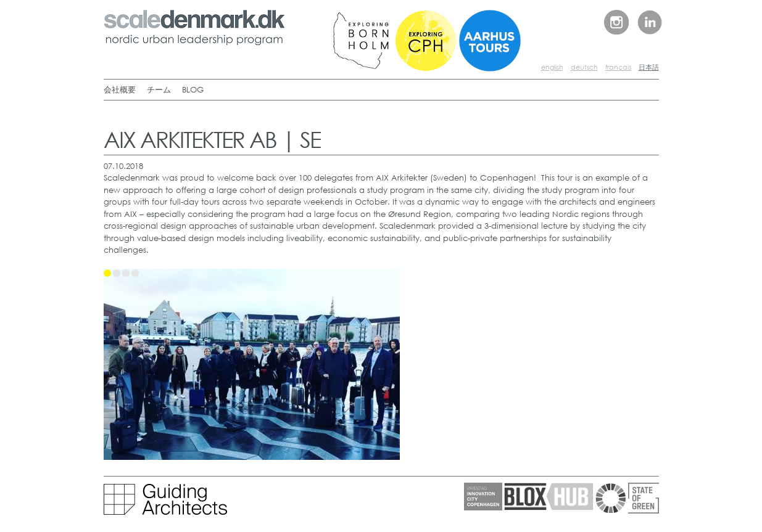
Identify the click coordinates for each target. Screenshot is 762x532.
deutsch (584, 67)
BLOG (193, 90)
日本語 (649, 67)
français (618, 67)
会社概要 (120, 90)
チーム (159, 90)
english (552, 67)
